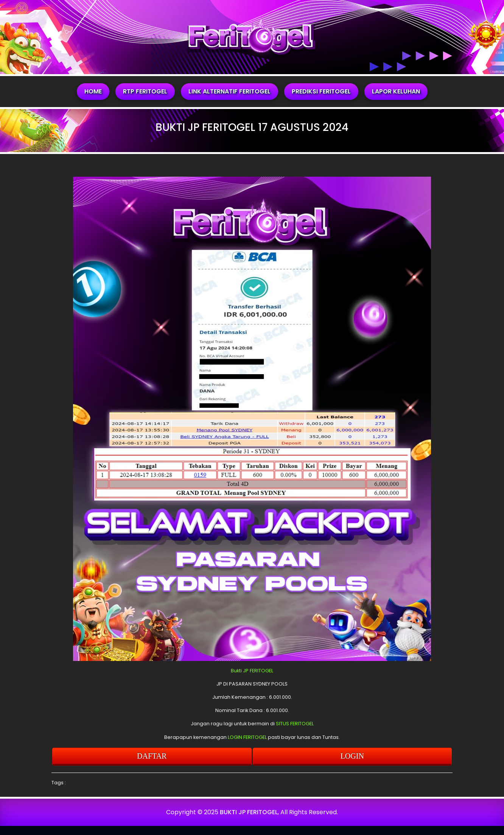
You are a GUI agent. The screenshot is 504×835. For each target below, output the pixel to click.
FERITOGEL (261, 671)
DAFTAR (152, 756)
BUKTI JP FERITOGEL (249, 812)
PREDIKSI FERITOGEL (321, 91)
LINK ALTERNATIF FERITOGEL (229, 91)
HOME (93, 91)
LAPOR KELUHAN (396, 91)
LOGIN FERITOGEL (247, 737)
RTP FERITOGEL (145, 91)
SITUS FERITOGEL (295, 724)
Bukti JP (240, 671)
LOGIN (352, 756)
